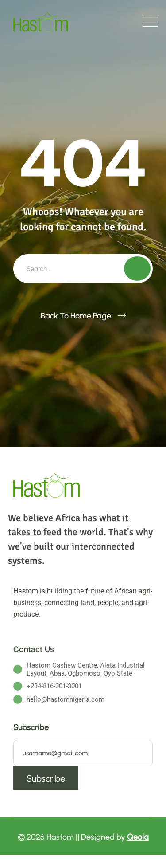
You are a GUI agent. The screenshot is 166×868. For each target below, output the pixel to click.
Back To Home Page (76, 316)
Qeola (138, 837)
